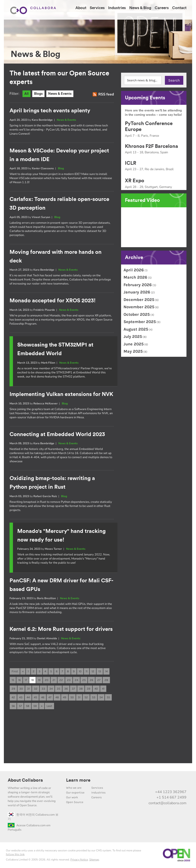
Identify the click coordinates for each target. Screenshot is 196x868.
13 (100, 671)
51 (79, 697)
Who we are (74, 788)
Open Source (75, 802)
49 (65, 697)
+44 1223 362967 (171, 792)
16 (19, 680)
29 (13, 689)
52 (86, 697)
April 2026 (134, 270)
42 (13, 697)
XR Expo (135, 181)
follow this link (15, 854)
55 (108, 697)
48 (57, 697)
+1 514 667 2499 (171, 797)
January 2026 (137, 292)
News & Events (60, 94)
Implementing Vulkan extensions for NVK (61, 394)
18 (32, 680)
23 (69, 680)
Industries (117, 8)
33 (43, 689)
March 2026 (135, 277)
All (26, 94)
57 (20, 706)
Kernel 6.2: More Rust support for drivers (61, 629)
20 (47, 680)
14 (106, 671)
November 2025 (139, 307)
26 (91, 680)
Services (97, 8)
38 (81, 689)
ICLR (131, 163)
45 (35, 697)
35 (58, 689)
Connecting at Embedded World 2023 (57, 434)
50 (72, 697)
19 (39, 680)
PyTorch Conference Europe (149, 126)
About (81, 8)
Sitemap (94, 860)
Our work (72, 797)
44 (28, 697)
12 (93, 671)
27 (99, 680)
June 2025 (134, 344)
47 (50, 697)
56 (13, 706)
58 (28, 706)
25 (84, 680)
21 (54, 680)
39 (89, 689)
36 (66, 689)
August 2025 (136, 329)
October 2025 (137, 314)
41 (103, 689)
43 (21, 697)
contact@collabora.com (167, 803)
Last (49, 706)
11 (87, 671)
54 (101, 697)
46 (43, 697)
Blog (61, 168)
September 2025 (140, 322)
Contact (179, 8)
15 (13, 680)
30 (21, 689)
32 (36, 689)
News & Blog (140, 8)
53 (94, 697)
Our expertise (75, 792)
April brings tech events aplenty (50, 111)
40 (96, 689)
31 (28, 689)
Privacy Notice (79, 860)
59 (35, 706)
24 (76, 680)
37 (73, 689)
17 (26, 680)
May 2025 (133, 351)
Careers (162, 8)
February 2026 (138, 285)
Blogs (38, 94)
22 (61, 680)
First (15, 671)
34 (51, 689)
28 (106, 680)
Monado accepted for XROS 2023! (53, 301)
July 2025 (133, 336)
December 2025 (139, 300)
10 (80, 671)
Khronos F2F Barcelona (151, 146)
